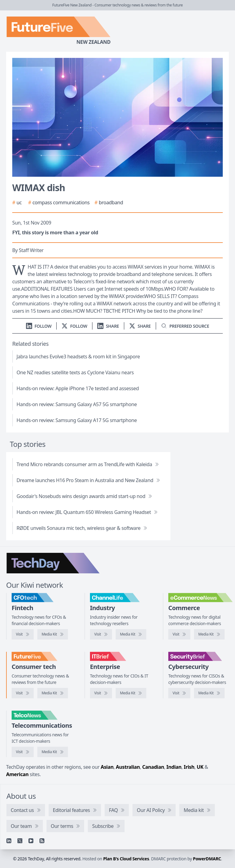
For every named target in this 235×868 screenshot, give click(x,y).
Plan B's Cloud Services (126, 859)
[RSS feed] (42, 841)
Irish (189, 767)
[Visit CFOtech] (23, 634)
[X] (20, 841)
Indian (174, 767)
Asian (107, 767)
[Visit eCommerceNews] (179, 634)
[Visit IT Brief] (101, 693)
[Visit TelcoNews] (23, 752)
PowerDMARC (207, 859)
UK (200, 767)
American (17, 774)
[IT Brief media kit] (131, 693)
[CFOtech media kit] (53, 634)
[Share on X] (140, 326)
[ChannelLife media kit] (131, 634)
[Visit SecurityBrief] (179, 693)
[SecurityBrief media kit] (209, 693)
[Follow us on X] (74, 326)
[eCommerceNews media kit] (209, 634)
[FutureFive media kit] (53, 693)
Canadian (153, 767)
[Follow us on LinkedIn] (39, 326)
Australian (128, 767)
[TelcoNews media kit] (53, 752)
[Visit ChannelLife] (101, 634)
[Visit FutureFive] (23, 693)
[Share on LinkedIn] (108, 326)
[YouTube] (31, 841)
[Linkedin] (9, 841)
